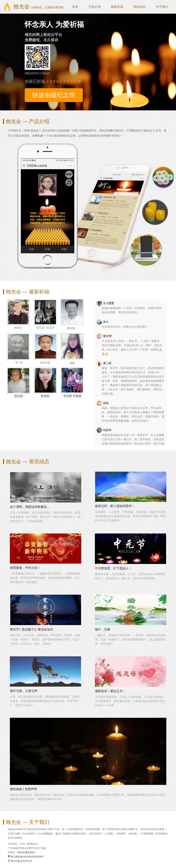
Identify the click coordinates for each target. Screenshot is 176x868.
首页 (75, 7)
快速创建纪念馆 (54, 95)
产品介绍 (95, 7)
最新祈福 (117, 7)
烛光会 (39, 6)
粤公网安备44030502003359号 (26, 857)
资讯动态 (139, 7)
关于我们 (162, 7)
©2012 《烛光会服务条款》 (22, 852)
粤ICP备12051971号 (20, 861)
